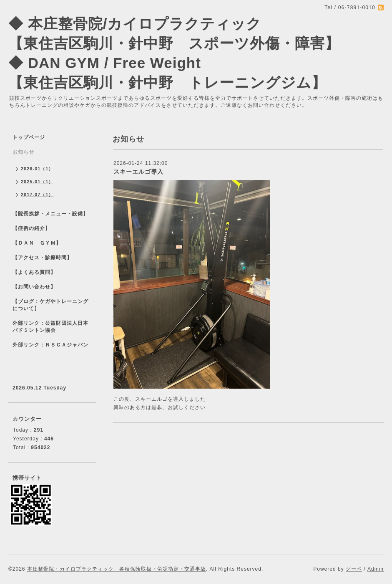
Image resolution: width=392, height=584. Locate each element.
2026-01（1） (37, 169)
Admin (376, 569)
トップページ (29, 137)
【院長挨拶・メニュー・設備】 (50, 214)
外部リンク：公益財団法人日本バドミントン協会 (50, 327)
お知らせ (23, 152)
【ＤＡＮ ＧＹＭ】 (37, 243)
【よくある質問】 (34, 272)
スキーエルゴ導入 (138, 172)
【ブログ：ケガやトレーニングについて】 (50, 305)
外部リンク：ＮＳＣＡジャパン (50, 345)
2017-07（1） (37, 195)
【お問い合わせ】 (34, 287)
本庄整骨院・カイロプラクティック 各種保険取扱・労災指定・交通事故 (117, 569)
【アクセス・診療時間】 (42, 258)
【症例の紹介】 (31, 228)
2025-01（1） (37, 182)
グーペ (354, 569)
